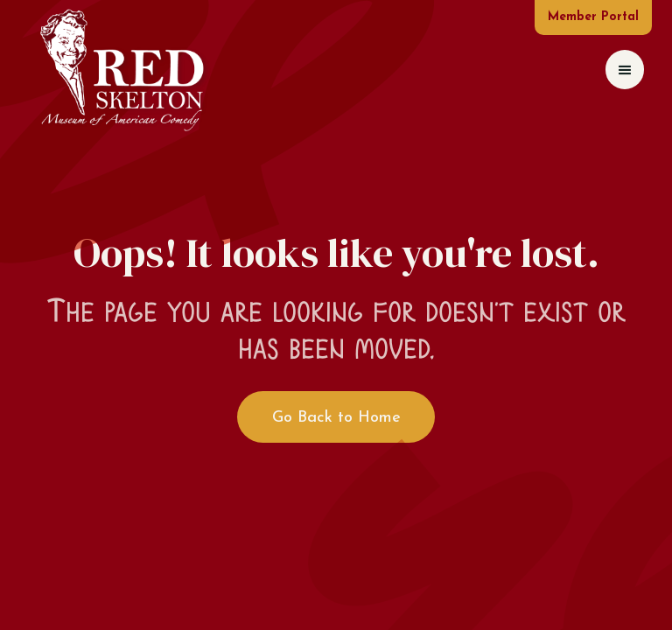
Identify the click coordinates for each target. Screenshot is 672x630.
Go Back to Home (336, 418)
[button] (625, 70)
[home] (121, 70)
